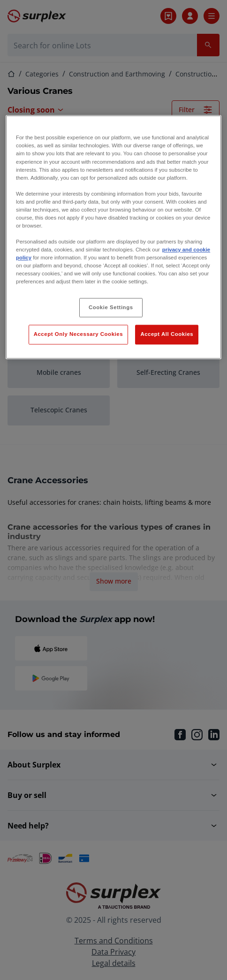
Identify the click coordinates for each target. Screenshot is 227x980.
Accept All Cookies (167, 334)
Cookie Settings (111, 307)
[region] (113, 237)
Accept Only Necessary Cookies (78, 334)
